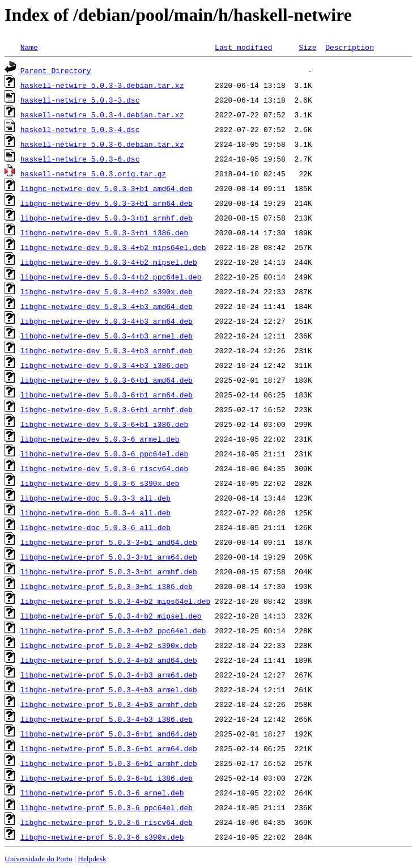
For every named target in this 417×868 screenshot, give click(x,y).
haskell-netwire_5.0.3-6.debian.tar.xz (102, 144)
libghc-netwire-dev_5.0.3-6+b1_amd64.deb (107, 380)
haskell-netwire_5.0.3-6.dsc (80, 159)
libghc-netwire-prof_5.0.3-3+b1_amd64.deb (109, 542)
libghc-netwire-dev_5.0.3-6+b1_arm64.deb (107, 395)
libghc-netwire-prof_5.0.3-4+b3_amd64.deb (109, 660)
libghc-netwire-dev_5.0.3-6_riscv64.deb (104, 468)
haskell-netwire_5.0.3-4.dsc (80, 129)
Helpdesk (92, 859)
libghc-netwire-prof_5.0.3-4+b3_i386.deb (107, 719)
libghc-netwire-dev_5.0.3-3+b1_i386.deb (104, 232)
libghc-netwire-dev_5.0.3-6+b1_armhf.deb (107, 409)
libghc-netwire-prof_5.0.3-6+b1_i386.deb (107, 778)
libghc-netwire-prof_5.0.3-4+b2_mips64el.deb (115, 601)
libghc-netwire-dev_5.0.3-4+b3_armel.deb (107, 336)
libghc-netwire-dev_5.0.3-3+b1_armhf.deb (107, 218)
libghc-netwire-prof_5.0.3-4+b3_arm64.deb (109, 675)
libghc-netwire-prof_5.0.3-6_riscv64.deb (107, 822)
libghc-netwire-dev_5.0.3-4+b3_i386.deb (104, 365)
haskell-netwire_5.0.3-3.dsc (80, 100)
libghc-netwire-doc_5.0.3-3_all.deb (95, 498)
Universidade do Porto (39, 859)
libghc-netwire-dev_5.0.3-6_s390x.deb (100, 483)
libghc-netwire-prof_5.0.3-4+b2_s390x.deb (109, 645)
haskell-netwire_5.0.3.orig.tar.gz (93, 173)
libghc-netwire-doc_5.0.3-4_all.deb (95, 513)
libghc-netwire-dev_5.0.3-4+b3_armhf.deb (107, 350)
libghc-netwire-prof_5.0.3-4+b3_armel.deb (109, 689)
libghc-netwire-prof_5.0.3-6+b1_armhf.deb (109, 763)
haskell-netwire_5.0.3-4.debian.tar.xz (102, 115)
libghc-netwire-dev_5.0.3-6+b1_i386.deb (104, 424)
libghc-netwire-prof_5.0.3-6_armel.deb (102, 793)
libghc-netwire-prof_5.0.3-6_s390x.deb (102, 837)
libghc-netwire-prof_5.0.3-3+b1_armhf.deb (109, 571)
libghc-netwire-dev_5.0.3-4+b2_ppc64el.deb (111, 277)
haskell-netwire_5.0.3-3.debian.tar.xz (102, 85)
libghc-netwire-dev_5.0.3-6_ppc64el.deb (104, 454)
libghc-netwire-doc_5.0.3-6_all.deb (95, 527)
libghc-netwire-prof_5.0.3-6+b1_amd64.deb (109, 734)
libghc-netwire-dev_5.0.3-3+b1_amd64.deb (107, 188)
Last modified (243, 47)
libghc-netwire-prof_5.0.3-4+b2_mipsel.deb (111, 616)
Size (307, 47)
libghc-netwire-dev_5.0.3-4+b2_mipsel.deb (109, 262)
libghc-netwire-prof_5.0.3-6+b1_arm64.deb (109, 748)
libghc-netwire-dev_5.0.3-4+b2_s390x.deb (107, 291)
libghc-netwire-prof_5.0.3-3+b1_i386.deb (107, 586)
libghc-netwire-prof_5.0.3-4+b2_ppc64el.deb (113, 630)
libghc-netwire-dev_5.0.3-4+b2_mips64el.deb (113, 247)
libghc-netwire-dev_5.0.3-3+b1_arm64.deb (107, 203)
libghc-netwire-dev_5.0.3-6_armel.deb (100, 439)
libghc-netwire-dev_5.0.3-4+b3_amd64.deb (107, 306)
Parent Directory (56, 70)
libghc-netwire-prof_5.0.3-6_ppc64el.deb (107, 807)
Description (350, 47)
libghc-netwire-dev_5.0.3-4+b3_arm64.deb (107, 321)
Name (29, 47)
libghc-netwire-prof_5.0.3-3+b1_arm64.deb (109, 557)
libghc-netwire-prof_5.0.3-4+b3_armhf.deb (109, 704)
